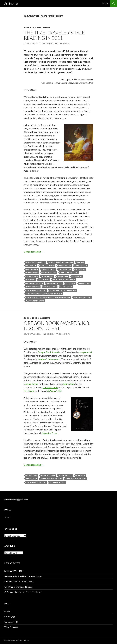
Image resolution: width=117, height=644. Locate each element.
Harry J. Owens (48, 269)
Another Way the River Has (61, 262)
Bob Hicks (29, 27)
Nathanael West (54, 283)
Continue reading (34, 252)
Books (38, 27)
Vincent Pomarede (82, 297)
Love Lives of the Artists (64, 280)
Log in (7, 611)
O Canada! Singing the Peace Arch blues (23, 592)
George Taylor (31, 384)
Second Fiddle (50, 287)
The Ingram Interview (36, 290)
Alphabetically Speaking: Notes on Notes (23, 576)
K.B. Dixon (29, 391)
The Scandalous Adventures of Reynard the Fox (48, 297)
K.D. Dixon (31, 280)
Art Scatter (11, 4)
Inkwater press (66, 475)
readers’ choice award (49, 359)
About (105, 3)
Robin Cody (84, 283)
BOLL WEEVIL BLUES (14, 571)
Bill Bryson (31, 266)
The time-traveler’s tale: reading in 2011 (55, 35)
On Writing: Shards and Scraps (18, 587)
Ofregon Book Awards (51, 479)
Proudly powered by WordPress (17, 640)
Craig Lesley (32, 475)
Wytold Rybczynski (35, 301)
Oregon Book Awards (49, 352)
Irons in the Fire (49, 273)
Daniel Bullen (65, 266)
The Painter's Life (57, 482)
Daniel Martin (81, 266)
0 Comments (63, 43)
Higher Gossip (65, 269)
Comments (11, 622)
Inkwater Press (50, 433)
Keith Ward (44, 280)
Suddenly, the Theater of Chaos (19, 581)
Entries (10, 617)
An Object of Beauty (36, 262)
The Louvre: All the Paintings (63, 290)
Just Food (77, 276)
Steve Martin (66, 287)
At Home (81, 262)
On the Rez (70, 283)
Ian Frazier (80, 269)
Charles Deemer (47, 266)
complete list (85, 352)
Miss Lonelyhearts (35, 283)
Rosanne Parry (33, 287)
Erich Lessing (32, 269)
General (46, 27)
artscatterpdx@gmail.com (16, 500)
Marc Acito (69, 384)
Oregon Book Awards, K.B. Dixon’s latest (57, 326)
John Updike (63, 276)
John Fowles (32, 276)
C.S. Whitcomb (50, 387)
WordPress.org (11, 627)
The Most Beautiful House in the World (44, 294)
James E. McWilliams (69, 273)
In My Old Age (32, 273)
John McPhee (48, 276)
